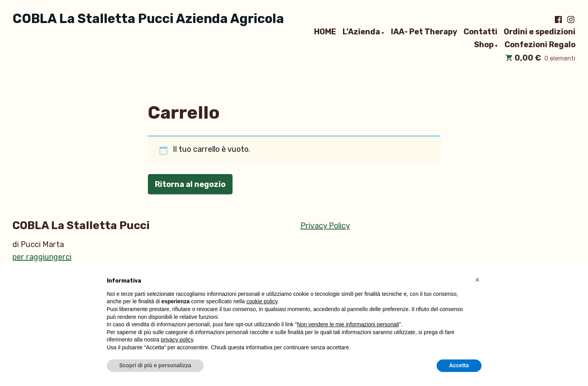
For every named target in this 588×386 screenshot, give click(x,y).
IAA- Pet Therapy (424, 32)
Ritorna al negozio (190, 184)
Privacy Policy (325, 226)
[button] (478, 281)
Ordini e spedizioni (540, 32)
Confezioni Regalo (540, 45)
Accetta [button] (459, 365)
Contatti (481, 32)
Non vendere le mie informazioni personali (348, 325)
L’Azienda (361, 32)
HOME (325, 32)
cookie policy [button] (262, 301)
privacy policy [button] (177, 340)
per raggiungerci (42, 257)
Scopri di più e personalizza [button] (155, 365)
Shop (484, 45)
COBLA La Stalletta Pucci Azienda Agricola (148, 19)
